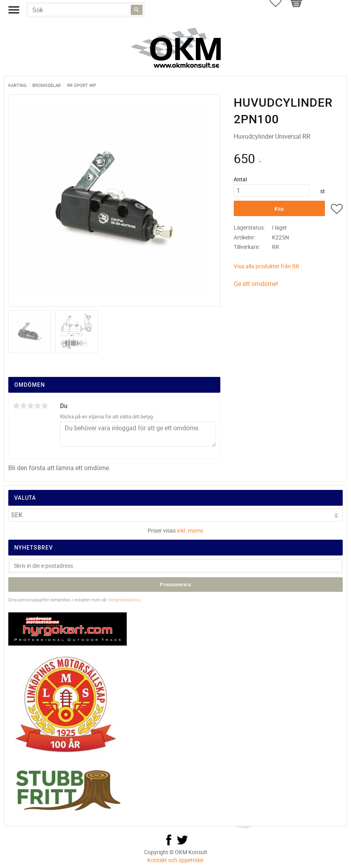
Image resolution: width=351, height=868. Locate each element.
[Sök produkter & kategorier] (86, 10)
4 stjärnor (38, 406)
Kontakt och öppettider (175, 860)
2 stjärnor (23, 406)
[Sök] (137, 10)
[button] (337, 210)
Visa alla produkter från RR (267, 266)
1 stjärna (16, 406)
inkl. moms (190, 530)
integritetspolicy (124, 600)
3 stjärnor (30, 406)
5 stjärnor (45, 406)
